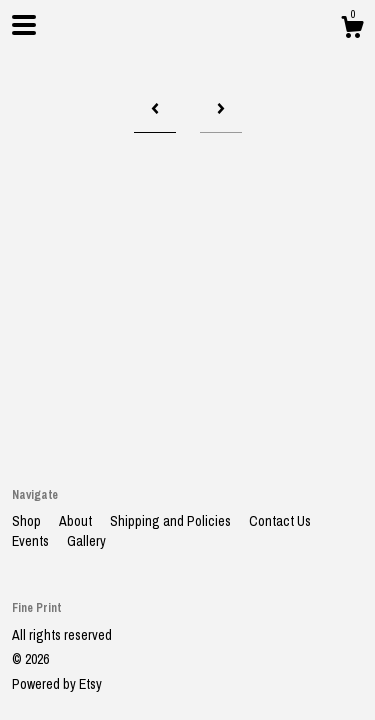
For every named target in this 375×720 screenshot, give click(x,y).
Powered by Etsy (57, 684)
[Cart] (352, 30)
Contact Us (280, 521)
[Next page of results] (221, 110)
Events (32, 541)
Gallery (86, 541)
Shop (28, 521)
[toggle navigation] (24, 25)
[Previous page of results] (155, 110)
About (77, 521)
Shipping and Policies (172, 521)
